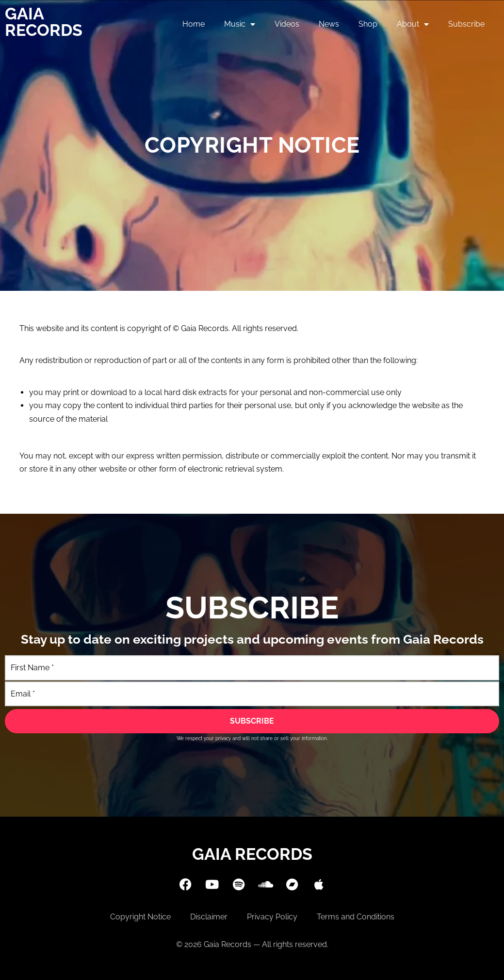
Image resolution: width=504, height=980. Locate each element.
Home (194, 24)
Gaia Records (44, 22)
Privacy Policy (272, 917)
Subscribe (466, 24)
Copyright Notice (140, 917)
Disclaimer (209, 917)
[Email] (252, 694)
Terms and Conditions (356, 917)
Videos (287, 24)
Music (240, 24)
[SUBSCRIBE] (252, 721)
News (329, 24)
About (413, 24)
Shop (368, 24)
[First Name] (252, 668)
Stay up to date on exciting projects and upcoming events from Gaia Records (252, 639)
